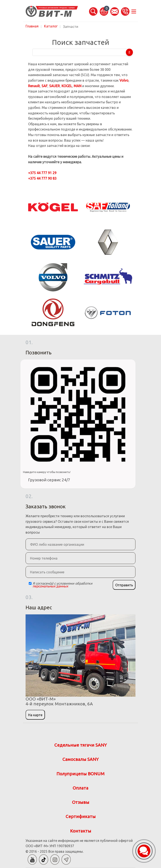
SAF (45, 86)
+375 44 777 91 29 (42, 173)
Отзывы (81, 802)
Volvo (124, 80)
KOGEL (67, 86)
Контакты (81, 831)
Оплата (80, 788)
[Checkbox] (30, 583)
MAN (78, 86)
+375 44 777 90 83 (42, 178)
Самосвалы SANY (80, 759)
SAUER (55, 86)
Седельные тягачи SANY (80, 745)
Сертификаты (81, 816)
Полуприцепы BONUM (80, 774)
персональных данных (50, 586)
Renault (34, 86)
